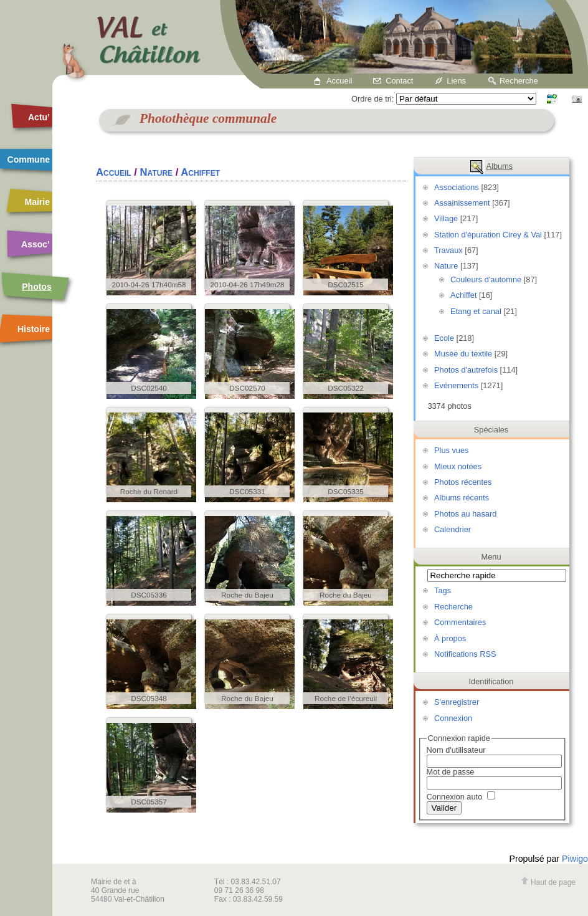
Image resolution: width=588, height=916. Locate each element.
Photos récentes (463, 482)
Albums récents (462, 498)
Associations (457, 187)
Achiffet (463, 295)
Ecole (444, 338)
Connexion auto (461, 797)
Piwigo (575, 859)
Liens (456, 81)
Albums (500, 166)
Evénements (456, 385)
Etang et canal (476, 311)
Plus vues (451, 450)
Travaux (448, 250)
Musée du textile (463, 354)
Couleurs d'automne (486, 279)
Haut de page (548, 882)
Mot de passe (451, 772)
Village (446, 218)
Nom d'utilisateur (456, 750)
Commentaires (460, 622)
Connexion (453, 718)
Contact (399, 81)
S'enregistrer (457, 702)
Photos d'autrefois (466, 370)
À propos (450, 638)
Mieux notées (458, 466)
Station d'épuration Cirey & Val (488, 235)
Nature (446, 266)
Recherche (519, 81)
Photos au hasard (465, 514)
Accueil (339, 81)
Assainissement (462, 203)
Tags (443, 590)
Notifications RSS (465, 654)
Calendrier (453, 529)
